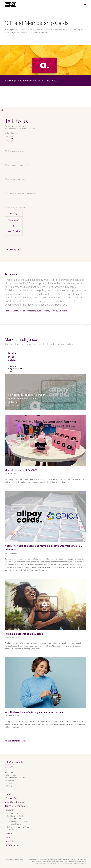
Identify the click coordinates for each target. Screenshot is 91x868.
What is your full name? (14, 151)
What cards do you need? (15, 207)
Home (8, 794)
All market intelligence (15, 741)
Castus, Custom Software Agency (14, 859)
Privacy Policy (12, 845)
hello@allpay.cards (12, 133)
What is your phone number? (17, 179)
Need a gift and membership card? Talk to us (30, 80)
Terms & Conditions (15, 806)
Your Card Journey (14, 802)
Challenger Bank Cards (19, 821)
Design (8, 833)
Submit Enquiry (12, 249)
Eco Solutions (12, 813)
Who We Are (11, 798)
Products (9, 810)
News (8, 837)
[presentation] (68, 242)
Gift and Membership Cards (18, 827)
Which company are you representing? (21, 193)
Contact (9, 841)
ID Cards (11, 829)
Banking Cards (15, 818)
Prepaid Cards (15, 824)
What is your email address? (16, 165)
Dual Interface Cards (15, 816)
